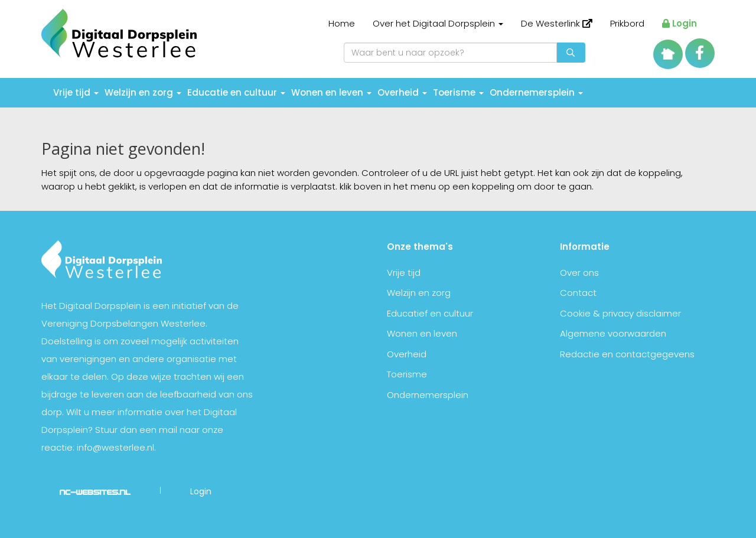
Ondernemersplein (536, 92)
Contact (578, 293)
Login (680, 23)
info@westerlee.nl (115, 447)
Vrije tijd (76, 92)
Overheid (402, 92)
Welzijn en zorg (143, 92)
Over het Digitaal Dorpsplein (438, 23)
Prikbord (627, 23)
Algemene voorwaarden (613, 333)
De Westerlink (557, 23)
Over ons (579, 273)
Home (342, 23)
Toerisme (458, 92)
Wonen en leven (331, 92)
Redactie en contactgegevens (627, 354)
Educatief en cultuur (430, 313)
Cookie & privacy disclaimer (620, 313)
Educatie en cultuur (236, 92)
